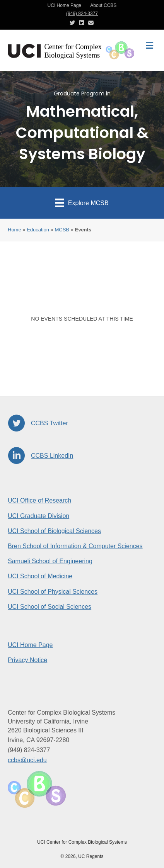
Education (38, 230)
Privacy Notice (27, 660)
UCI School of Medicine (40, 576)
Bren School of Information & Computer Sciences (75, 546)
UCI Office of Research (39, 500)
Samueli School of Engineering (50, 561)
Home (15, 230)
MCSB (62, 230)
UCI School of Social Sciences (50, 607)
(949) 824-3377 (82, 14)
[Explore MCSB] (82, 203)
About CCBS (103, 5)
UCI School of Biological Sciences (54, 531)
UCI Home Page (64, 5)
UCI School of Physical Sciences (53, 592)
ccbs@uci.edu (27, 760)
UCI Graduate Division (38, 516)
